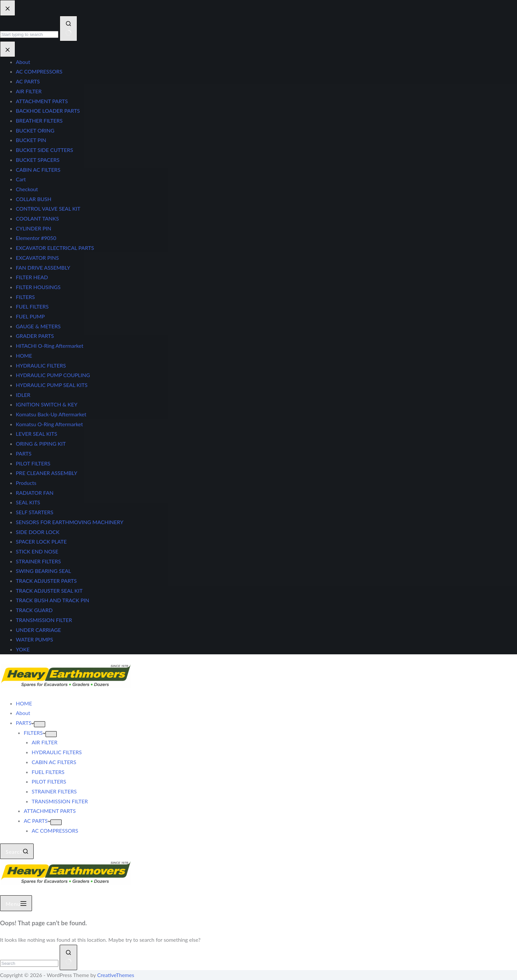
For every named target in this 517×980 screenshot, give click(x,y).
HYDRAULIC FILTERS (57, 752)
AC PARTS (37, 821)
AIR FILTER (45, 742)
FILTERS (35, 733)
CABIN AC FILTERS (54, 762)
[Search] (17, 851)
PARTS (25, 723)
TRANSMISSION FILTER (60, 801)
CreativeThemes (116, 975)
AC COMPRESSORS (55, 831)
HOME (24, 703)
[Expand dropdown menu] (40, 724)
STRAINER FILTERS (54, 791)
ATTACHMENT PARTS (50, 811)
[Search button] (68, 957)
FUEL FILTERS (48, 772)
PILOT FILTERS (49, 781)
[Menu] (16, 903)
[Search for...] (29, 963)
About (23, 713)
